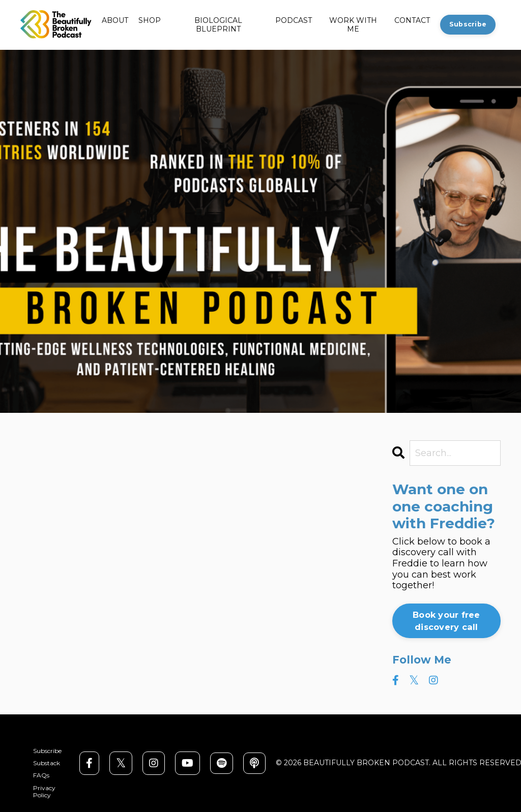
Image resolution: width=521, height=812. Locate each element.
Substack (47, 763)
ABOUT (115, 21)
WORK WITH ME (353, 25)
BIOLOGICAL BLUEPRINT (218, 25)
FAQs (41, 775)
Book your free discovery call (446, 621)
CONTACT (412, 21)
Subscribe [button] (468, 24)
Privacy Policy (44, 792)
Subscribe (47, 751)
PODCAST (294, 21)
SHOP (150, 21)
